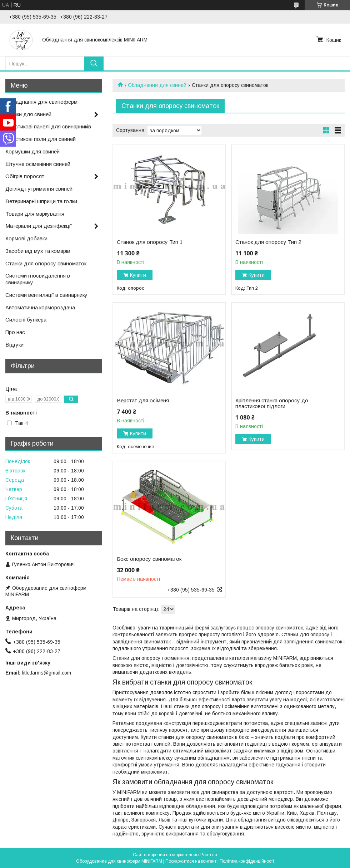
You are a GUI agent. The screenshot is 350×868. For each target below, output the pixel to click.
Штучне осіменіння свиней (38, 164)
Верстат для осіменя (143, 401)
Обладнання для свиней (157, 85)
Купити (138, 275)
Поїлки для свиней (28, 114)
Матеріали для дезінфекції (39, 226)
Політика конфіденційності (247, 861)
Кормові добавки (26, 238)
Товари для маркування (35, 214)
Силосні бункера (26, 320)
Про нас (15, 332)
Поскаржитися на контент (191, 861)
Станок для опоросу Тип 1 (150, 242)
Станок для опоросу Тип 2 (268, 242)
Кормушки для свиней (32, 151)
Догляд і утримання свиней (39, 189)
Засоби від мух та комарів (38, 251)
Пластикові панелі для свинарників (48, 126)
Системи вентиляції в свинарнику (46, 295)
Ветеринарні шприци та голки (41, 201)
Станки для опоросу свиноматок (46, 263)
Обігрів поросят (25, 176)
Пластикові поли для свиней (41, 139)
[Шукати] (94, 63)
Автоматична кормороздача (40, 307)
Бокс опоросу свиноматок (149, 559)
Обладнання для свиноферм (41, 102)
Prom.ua (209, 855)
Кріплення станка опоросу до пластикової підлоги (272, 403)
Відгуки (14, 345)
